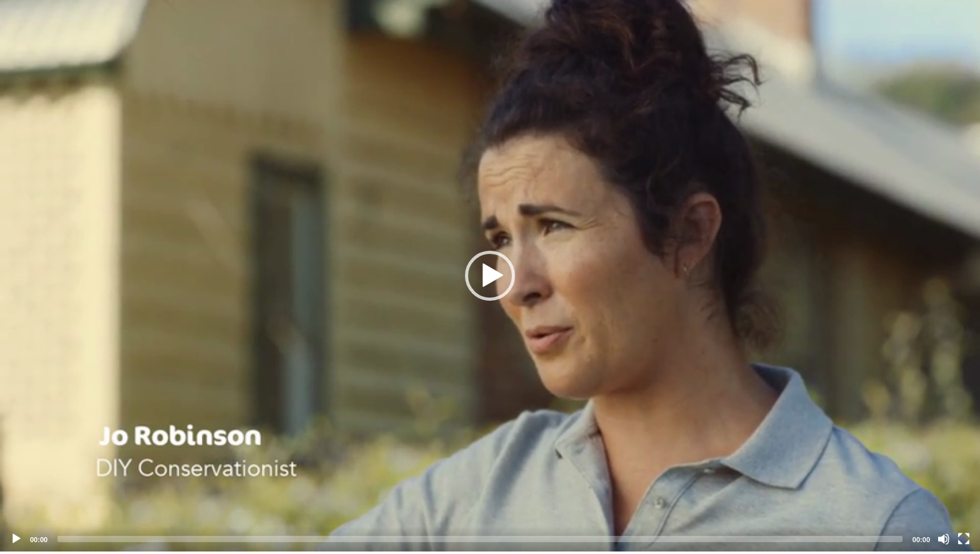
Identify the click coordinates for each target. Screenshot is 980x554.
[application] (490, 276)
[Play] (16, 539)
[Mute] (944, 539)
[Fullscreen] (964, 539)
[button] (490, 276)
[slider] (480, 539)
